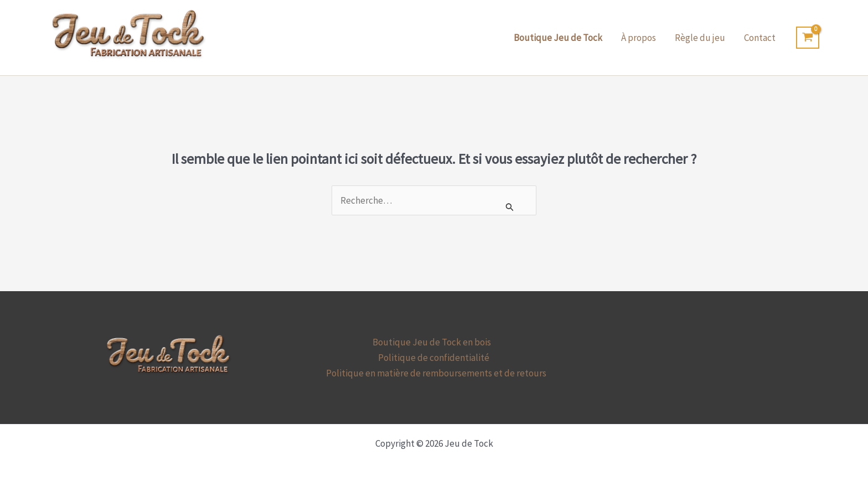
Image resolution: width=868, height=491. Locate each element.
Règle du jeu (700, 38)
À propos (639, 38)
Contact (760, 38)
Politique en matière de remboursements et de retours (436, 373)
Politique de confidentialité (434, 358)
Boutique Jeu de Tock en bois (432, 342)
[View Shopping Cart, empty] (808, 38)
